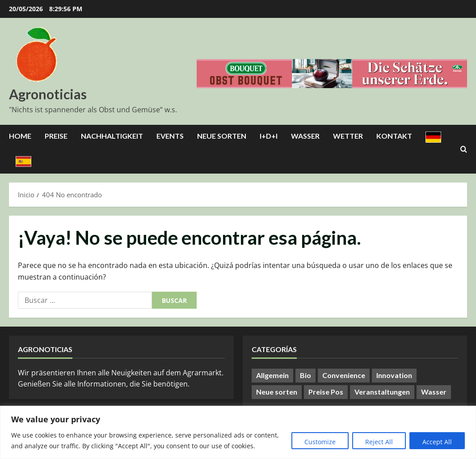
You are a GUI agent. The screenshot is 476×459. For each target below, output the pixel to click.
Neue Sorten (222, 136)
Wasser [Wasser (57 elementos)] (434, 392)
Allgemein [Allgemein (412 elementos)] (272, 375)
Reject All (379, 442)
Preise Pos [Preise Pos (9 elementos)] (326, 392)
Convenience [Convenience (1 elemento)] (344, 375)
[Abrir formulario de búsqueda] (464, 149)
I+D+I (269, 136)
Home (20, 136)
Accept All (437, 442)
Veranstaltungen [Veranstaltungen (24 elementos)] (382, 392)
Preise (56, 136)
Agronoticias (48, 94)
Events (170, 136)
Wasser (305, 136)
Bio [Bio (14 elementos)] (305, 375)
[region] (238, 432)
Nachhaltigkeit (112, 136)
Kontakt (394, 136)
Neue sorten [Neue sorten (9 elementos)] (277, 392)
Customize (320, 442)
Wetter (348, 136)
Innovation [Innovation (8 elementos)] (394, 375)
